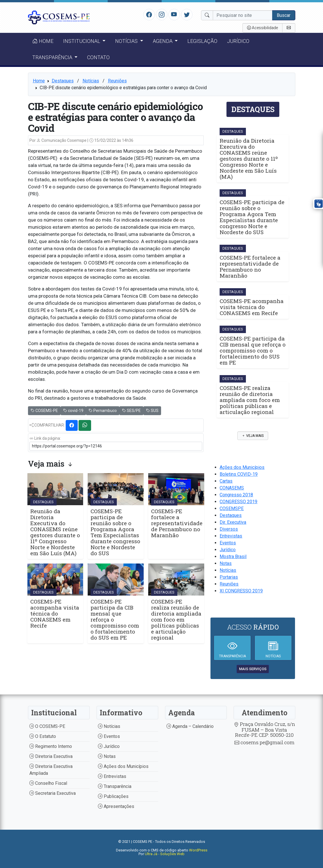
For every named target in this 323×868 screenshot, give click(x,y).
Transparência (115, 786)
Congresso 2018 (236, 495)
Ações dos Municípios (242, 467)
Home (43, 41)
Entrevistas (231, 536)
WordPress (198, 850)
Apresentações (116, 806)
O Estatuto (43, 736)
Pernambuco (103, 411)
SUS (152, 411)
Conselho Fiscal (48, 783)
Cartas (226, 481)
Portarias (229, 577)
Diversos (229, 529)
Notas (226, 563)
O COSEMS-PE (47, 726)
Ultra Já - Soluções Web (165, 854)
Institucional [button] (82, 41)
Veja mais (253, 436)
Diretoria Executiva (51, 756)
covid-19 (73, 411)
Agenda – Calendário (190, 726)
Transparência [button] (53, 57)
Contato (98, 57)
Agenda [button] (163, 41)
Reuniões (117, 81)
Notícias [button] (127, 41)
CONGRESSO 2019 (238, 502)
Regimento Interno (51, 746)
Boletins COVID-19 (239, 474)
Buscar (284, 15)
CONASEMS (232, 488)
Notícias (91, 81)
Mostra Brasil (233, 557)
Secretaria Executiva (53, 793)
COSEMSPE (232, 508)
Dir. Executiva (233, 522)
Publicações (113, 796)
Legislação (202, 41)
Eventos (228, 543)
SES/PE (131, 411)
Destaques (63, 81)
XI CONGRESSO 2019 (241, 591)
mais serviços (253, 669)
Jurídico (238, 41)
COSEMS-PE (44, 411)
